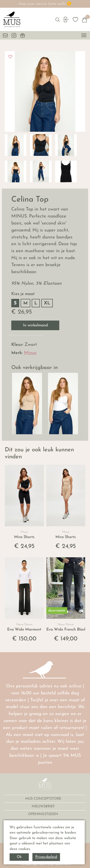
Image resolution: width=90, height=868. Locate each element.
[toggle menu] (84, 35)
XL (47, 303)
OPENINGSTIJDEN (44, 814)
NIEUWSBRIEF (44, 806)
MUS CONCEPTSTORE (44, 799)
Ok (19, 857)
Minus (30, 353)
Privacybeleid (46, 857)
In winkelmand (35, 325)
